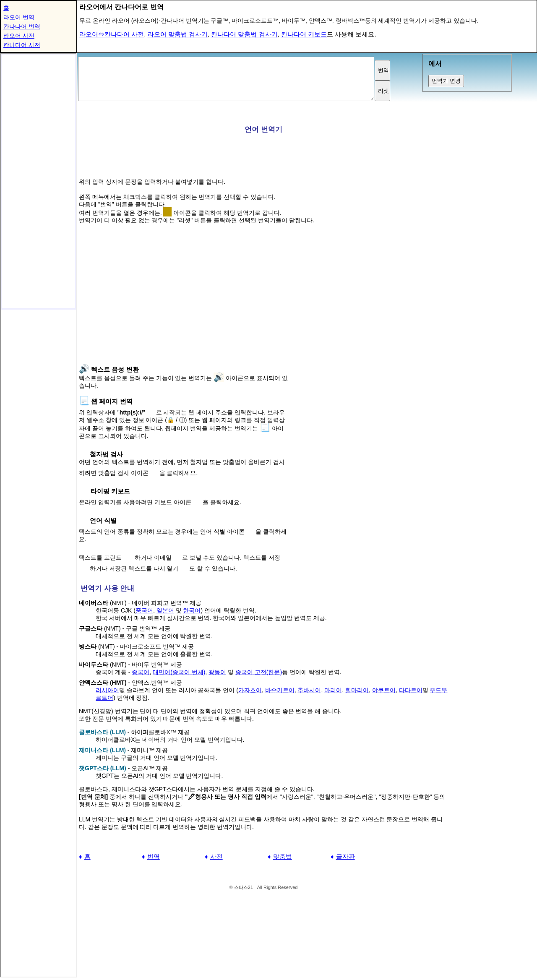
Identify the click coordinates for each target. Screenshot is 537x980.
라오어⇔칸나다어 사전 (112, 34)
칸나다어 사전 (22, 45)
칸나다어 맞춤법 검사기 (244, 34)
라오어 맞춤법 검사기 (178, 34)
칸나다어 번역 (22, 26)
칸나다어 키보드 (304, 34)
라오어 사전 (19, 36)
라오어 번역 (19, 17)
